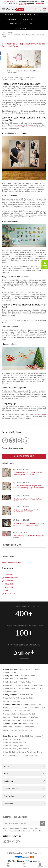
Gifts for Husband (28, 674)
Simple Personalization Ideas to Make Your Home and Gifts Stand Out (28, 472)
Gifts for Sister (23, 686)
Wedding (18, 725)
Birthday (33, 722)
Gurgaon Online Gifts (11, 753)
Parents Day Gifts (22, 706)
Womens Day (16, 24)
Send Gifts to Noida (29, 753)
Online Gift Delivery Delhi (13, 737)
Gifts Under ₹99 (21, 728)
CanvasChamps (40, 414)
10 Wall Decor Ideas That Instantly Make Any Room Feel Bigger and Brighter (29, 522)
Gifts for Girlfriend (10, 680)
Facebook (6, 549)
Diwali (15, 715)
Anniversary (8, 725)
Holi (30, 24)
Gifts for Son (22, 683)
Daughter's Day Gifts (28, 712)
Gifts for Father (25, 680)
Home (4, 33)
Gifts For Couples (10, 690)
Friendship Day (37, 706)
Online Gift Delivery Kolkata (14, 750)
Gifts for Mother (9, 683)
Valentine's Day (9, 718)
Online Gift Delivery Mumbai (30, 734)
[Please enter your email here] (24, 821)
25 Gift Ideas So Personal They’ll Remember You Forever (26, 509)
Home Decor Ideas (29, 15)
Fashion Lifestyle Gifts (12, 699)
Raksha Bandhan (10, 709)
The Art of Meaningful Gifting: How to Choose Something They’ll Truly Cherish (29, 485)
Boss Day (7, 715)
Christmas (24, 715)
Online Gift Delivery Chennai (14, 744)
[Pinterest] (12, 439)
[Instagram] (19, 439)
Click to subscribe (24, 454)
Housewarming (30, 725)
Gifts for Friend (37, 686)
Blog (10, 33)
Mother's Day (36, 702)
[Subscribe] (43, 821)
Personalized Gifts (26, 693)
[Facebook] (5, 439)
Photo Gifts (29, 19)
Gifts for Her (24, 667)
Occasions (12, 19)
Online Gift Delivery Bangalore (15, 741)
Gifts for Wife (8, 677)
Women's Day (28, 718)
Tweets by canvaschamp (11, 561)
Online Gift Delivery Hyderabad (15, 747)
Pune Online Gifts (34, 750)
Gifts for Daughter (37, 683)
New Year (34, 715)
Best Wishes (8, 728)
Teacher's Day (24, 709)
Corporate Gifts (9, 696)
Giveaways (9, 15)
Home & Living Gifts (25, 696)
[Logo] (15, 9)
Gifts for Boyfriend (23, 677)
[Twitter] (26, 439)
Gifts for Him (36, 667)
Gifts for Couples (10, 670)
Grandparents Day (10, 712)
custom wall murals (26, 125)
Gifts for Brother (9, 686)
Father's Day (21, 28)
